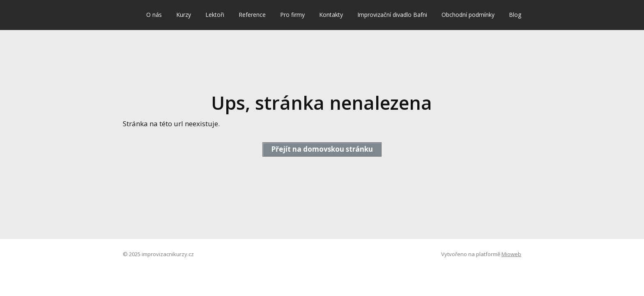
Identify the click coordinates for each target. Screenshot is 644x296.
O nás (154, 15)
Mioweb (511, 254)
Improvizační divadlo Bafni (392, 15)
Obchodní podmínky (468, 15)
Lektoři (215, 15)
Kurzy (184, 15)
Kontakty (331, 15)
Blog (515, 15)
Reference (252, 15)
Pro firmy (292, 15)
